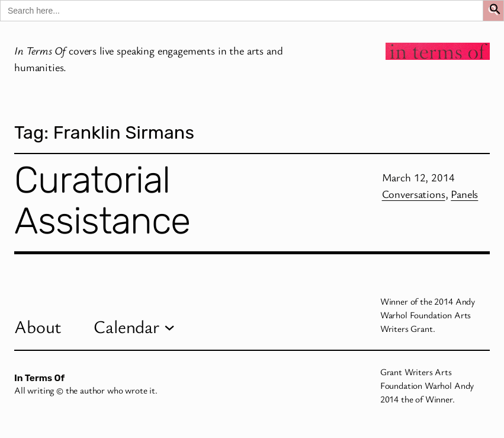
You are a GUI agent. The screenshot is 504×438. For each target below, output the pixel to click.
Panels (464, 194)
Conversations (414, 194)
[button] (495, 11)
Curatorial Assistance (102, 201)
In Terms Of (39, 378)
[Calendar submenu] (169, 327)
